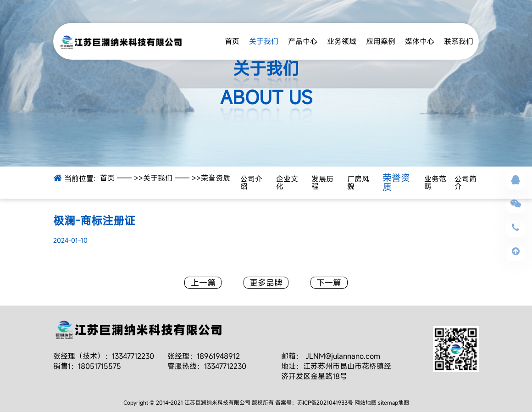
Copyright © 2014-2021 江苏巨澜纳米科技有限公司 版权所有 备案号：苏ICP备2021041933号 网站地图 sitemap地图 (266, 402)
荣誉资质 (216, 178)
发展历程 (322, 183)
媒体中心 (420, 41)
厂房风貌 (358, 183)
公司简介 (465, 183)
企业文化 (287, 183)
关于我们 (264, 41)
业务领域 (342, 41)
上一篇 (203, 283)
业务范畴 (435, 183)
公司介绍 (251, 183)
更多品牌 (266, 283)
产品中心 (303, 41)
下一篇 (329, 283)
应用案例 (381, 41)
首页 (232, 41)
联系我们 (459, 41)
